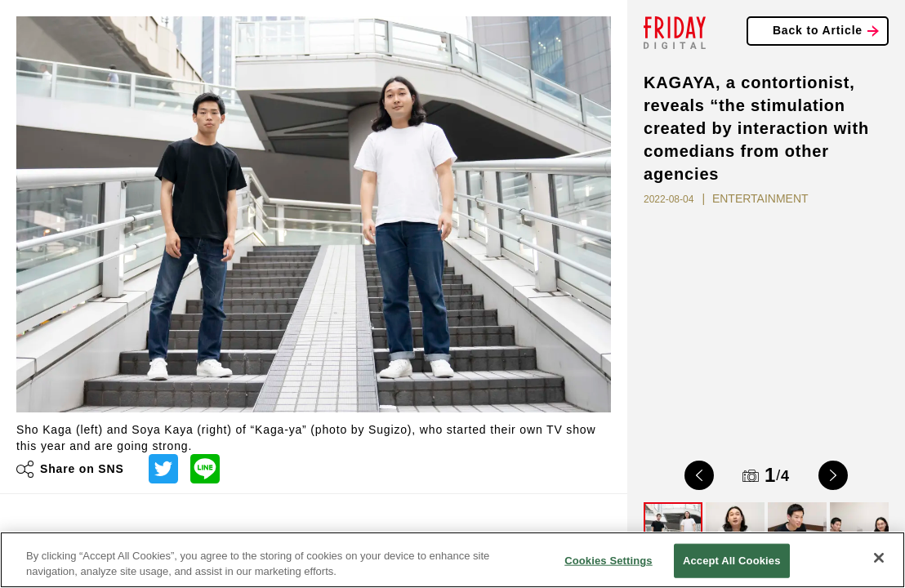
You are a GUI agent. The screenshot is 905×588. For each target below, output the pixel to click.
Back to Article (818, 30)
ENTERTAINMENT (760, 198)
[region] (452, 560)
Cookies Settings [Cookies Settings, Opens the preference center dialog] (609, 561)
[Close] (879, 558)
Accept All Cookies (732, 561)
